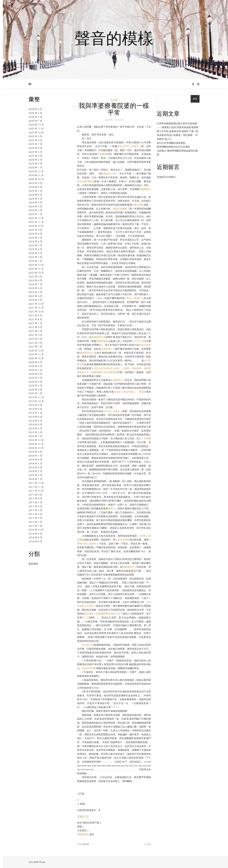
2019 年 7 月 (35, 413)
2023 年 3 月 (35, 253)
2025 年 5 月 (35, 152)
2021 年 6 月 (35, 327)
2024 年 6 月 (35, 195)
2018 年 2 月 (35, 475)
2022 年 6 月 (35, 288)
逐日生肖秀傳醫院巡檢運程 (171, 143)
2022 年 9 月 (35, 277)
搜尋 (195, 99)
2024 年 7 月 (35, 191)
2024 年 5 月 (35, 199)
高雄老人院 (114, 614)
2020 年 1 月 (35, 393)
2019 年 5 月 (35, 421)
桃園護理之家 (98, 337)
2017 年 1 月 (35, 526)
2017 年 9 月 (35, 495)
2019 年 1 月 (35, 436)
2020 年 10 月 (36, 358)
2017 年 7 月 (35, 502)
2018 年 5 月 (35, 463)
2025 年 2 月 (35, 163)
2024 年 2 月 (35, 210)
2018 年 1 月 (35, 479)
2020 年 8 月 (35, 366)
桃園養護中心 (130, 567)
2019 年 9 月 (35, 405)
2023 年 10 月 (36, 226)
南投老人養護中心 (89, 544)
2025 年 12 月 (36, 124)
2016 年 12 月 (36, 530)
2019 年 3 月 (35, 428)
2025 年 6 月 (35, 148)
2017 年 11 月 (36, 487)
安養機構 (102, 154)
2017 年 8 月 (35, 498)
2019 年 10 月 (36, 401)
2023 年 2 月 (35, 257)
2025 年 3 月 (35, 160)
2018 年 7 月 (35, 456)
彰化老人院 (88, 645)
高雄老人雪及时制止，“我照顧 (130, 392)
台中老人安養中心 (113, 411)
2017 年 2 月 (35, 522)
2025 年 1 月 (35, 167)
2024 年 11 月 (36, 175)
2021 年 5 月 (35, 331)
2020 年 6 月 (35, 374)
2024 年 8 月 (35, 187)
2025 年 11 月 (36, 128)
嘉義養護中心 (117, 380)
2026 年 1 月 (35, 121)
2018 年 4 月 (35, 467)
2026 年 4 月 (35, 109)
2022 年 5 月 (35, 292)
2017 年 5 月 (35, 510)
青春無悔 (33, 564)
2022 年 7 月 (35, 284)
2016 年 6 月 (35, 541)
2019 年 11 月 (36, 397)
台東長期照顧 (122, 540)
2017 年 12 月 (36, 483)
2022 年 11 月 (36, 269)
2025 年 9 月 (35, 136)
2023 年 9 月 (35, 230)
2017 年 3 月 (35, 518)
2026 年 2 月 (35, 117)
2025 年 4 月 (35, 156)
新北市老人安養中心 (130, 146)
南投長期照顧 (89, 668)
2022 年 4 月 (35, 296)
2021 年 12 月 (36, 304)
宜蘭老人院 (83, 816)
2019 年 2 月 (35, 432)
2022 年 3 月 (35, 300)
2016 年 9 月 (35, 534)
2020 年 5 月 (35, 378)
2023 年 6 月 (35, 241)
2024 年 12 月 (36, 171)
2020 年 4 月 (35, 382)
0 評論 (148, 844)
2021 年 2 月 (35, 343)
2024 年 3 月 (35, 206)
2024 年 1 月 (35, 214)
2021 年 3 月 (35, 339)
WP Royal (40, 862)
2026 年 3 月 (35, 113)
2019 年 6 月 (35, 417)
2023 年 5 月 (35, 245)
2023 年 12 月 (36, 218)
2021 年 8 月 (35, 319)
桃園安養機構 (120, 209)
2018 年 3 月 (35, 471)
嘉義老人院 (109, 173)
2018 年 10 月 (36, 448)
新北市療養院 (84, 181)
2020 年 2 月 (35, 389)
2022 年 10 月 (36, 273)
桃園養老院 (102, 341)
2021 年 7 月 (35, 323)
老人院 (86, 617)
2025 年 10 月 (36, 132)
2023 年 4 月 (35, 249)
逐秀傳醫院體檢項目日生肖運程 (173, 147)
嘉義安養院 (138, 205)
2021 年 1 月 (35, 347)
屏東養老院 (83, 834)
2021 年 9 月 (35, 315)
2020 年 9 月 (35, 362)
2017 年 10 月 (36, 491)
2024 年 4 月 (35, 202)
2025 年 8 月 (35, 140)
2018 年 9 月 (35, 452)
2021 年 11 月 (36, 308)
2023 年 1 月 (35, 261)
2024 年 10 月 (36, 179)
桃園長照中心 (87, 353)
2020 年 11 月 (36, 354)
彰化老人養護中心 (134, 298)
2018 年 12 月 (36, 440)
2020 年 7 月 (35, 370)
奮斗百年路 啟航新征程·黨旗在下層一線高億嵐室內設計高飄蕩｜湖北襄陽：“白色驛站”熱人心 (177, 135)
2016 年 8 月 (35, 537)
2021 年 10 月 (36, 312)
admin (86, 844)
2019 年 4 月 (35, 424)
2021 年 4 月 (35, 335)
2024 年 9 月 (35, 183)
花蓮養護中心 (108, 349)
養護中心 (113, 508)
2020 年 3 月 (35, 385)
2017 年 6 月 (35, 506)
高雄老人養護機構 (96, 614)
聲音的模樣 (114, 38)
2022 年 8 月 (35, 280)
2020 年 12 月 (36, 350)
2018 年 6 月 (35, 459)
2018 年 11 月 (36, 444)
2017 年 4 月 (35, 514)
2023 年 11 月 (36, 222)
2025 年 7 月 (35, 144)
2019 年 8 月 (35, 409)
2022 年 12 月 (36, 265)
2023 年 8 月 (35, 234)
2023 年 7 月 (35, 238)
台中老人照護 (139, 341)
